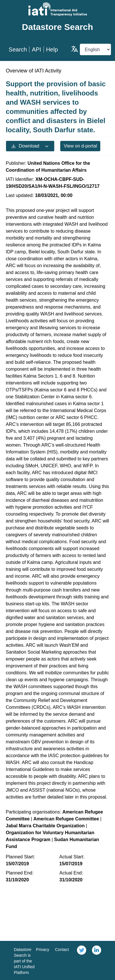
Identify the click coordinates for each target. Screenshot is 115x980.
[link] (82, 960)
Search (18, 49)
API (36, 49)
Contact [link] (62, 950)
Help (52, 49)
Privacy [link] (43, 950)
